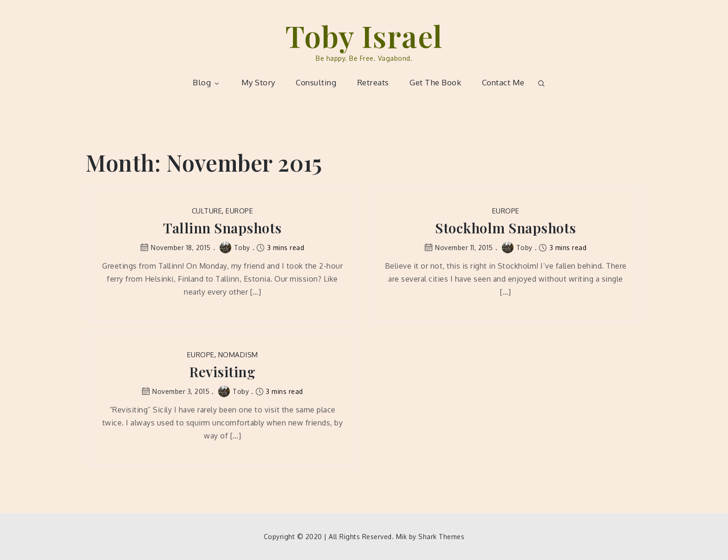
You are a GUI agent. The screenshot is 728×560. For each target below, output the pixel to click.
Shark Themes (441, 537)
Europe (239, 211)
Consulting (316, 82)
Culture (207, 211)
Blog (207, 82)
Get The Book (435, 82)
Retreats (373, 82)
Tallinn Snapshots (222, 228)
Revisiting (222, 372)
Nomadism (238, 355)
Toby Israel (364, 35)
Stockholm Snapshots (506, 228)
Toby (235, 248)
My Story (258, 82)
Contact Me (503, 82)
